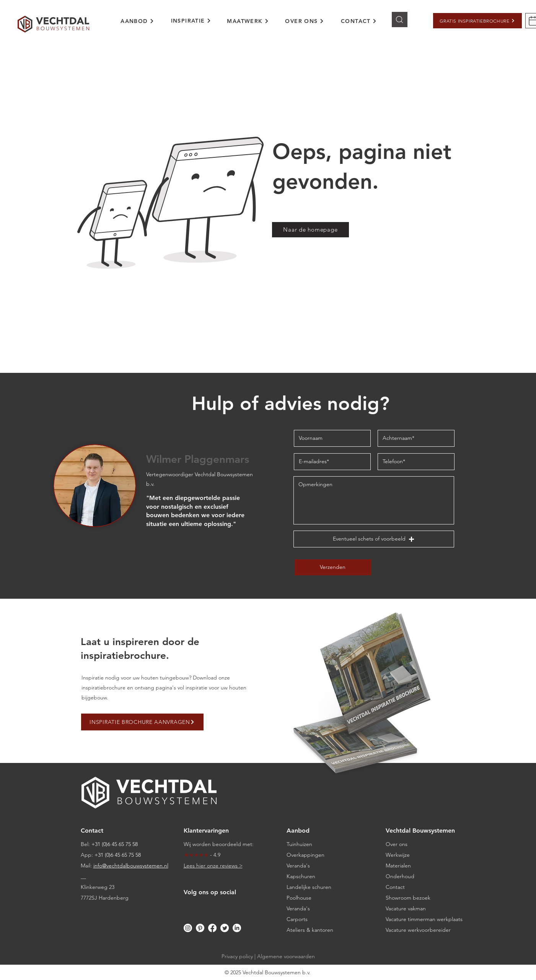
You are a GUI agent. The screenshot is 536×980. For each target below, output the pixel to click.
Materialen (398, 866)
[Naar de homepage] (310, 230)
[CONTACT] (359, 21)
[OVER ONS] (305, 21)
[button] (477, 21)
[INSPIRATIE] (191, 21)
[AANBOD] (138, 21)
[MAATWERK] (248, 21)
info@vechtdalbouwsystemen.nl (131, 866)
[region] (143, 25)
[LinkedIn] (237, 928)
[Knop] (400, 20)
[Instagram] (188, 928)
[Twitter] (225, 928)
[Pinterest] (200, 928)
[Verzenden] (333, 567)
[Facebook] (212, 928)
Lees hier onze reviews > (213, 866)
